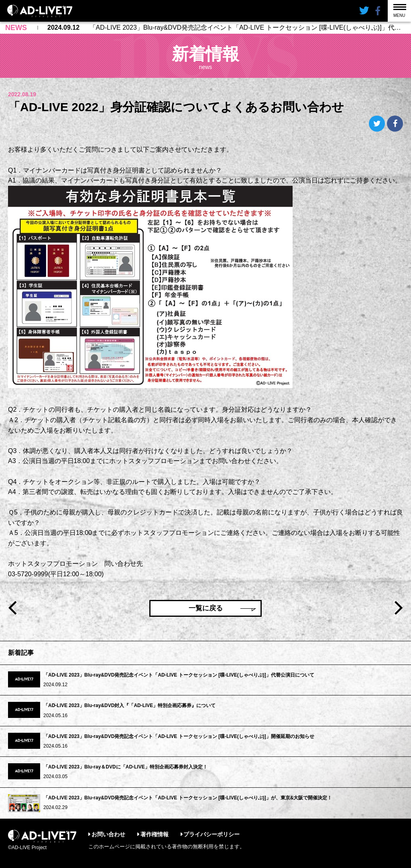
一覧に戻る (206, 608)
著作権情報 (155, 834)
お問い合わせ (108, 834)
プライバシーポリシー (212, 834)
